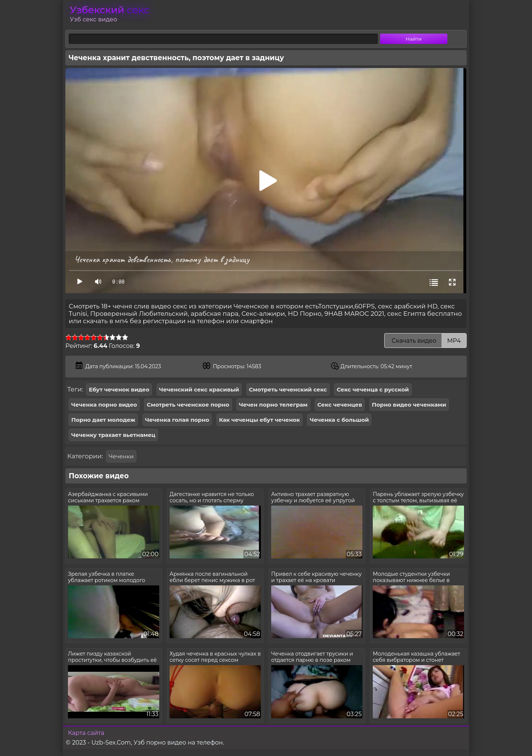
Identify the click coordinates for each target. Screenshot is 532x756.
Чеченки (121, 456)
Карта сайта (86, 733)
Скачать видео (425, 341)
